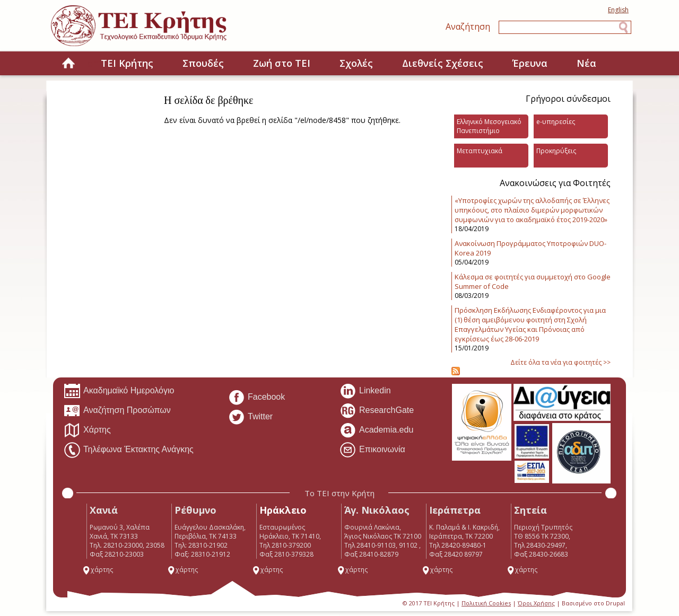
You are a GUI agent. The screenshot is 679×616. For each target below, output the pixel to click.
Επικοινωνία (372, 450)
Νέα (586, 63)
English (618, 10)
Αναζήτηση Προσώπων (117, 411)
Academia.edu (376, 430)
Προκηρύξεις (556, 151)
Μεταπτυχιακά (480, 151)
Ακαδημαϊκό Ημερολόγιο (119, 391)
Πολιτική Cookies (486, 603)
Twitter (250, 417)
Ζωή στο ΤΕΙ (282, 63)
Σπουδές (203, 63)
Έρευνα (530, 63)
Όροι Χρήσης (536, 603)
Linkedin (365, 391)
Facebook (256, 398)
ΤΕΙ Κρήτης (127, 63)
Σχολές (356, 63)
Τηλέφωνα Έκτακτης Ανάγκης (129, 450)
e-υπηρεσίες (556, 122)
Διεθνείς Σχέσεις (443, 63)
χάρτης (98, 570)
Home (68, 64)
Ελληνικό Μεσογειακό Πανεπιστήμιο (489, 126)
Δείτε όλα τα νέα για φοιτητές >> (560, 362)
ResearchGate (377, 411)
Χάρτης (87, 430)
